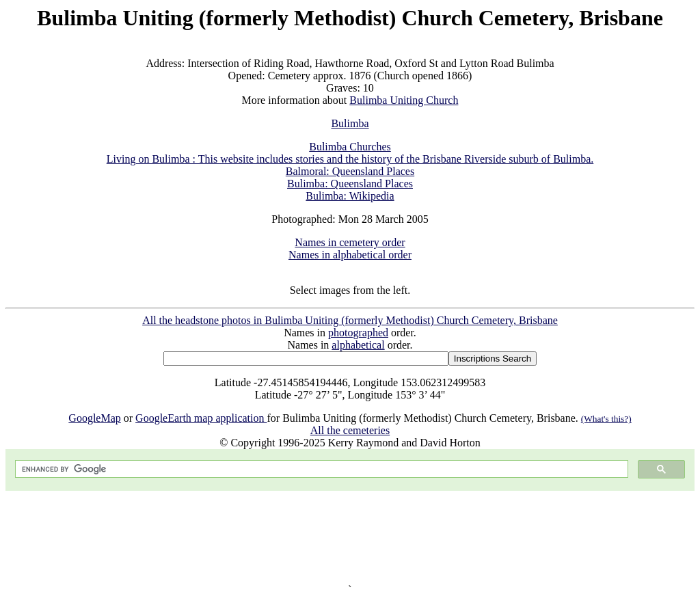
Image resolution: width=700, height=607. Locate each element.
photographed (358, 333)
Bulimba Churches (350, 147)
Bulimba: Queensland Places (350, 184)
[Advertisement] (350, 537)
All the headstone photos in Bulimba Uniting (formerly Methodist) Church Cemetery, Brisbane (350, 320)
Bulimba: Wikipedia (350, 196)
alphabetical (358, 345)
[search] (320, 469)
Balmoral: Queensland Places (350, 171)
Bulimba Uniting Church (404, 100)
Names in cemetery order (350, 242)
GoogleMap (94, 418)
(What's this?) (606, 419)
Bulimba (350, 123)
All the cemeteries (350, 430)
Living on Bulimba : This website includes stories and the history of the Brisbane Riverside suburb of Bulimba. (350, 159)
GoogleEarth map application (201, 418)
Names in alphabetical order (350, 255)
